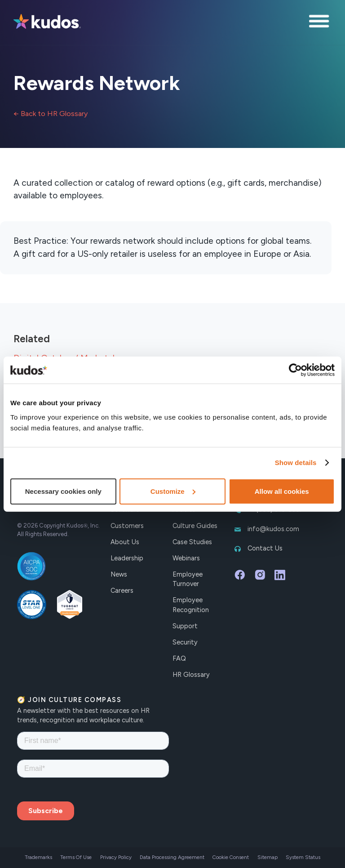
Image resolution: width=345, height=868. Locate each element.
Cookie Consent (231, 857)
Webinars (186, 558)
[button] (320, 22)
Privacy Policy (116, 857)
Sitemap (268, 857)
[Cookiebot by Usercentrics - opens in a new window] (295, 370)
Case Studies (192, 542)
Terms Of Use (76, 857)
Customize (173, 491)
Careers (122, 591)
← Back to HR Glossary (51, 114)
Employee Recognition (191, 605)
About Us (125, 542)
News (119, 574)
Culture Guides (195, 526)
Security (185, 642)
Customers (127, 526)
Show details (296, 463)
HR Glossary (191, 675)
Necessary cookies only (63, 491)
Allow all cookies (282, 491)
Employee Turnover (188, 579)
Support (185, 626)
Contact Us (265, 548)
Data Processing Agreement (172, 857)
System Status (303, 857)
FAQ (179, 658)
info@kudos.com (273, 529)
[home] (47, 22)
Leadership (127, 558)
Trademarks (38, 857)
